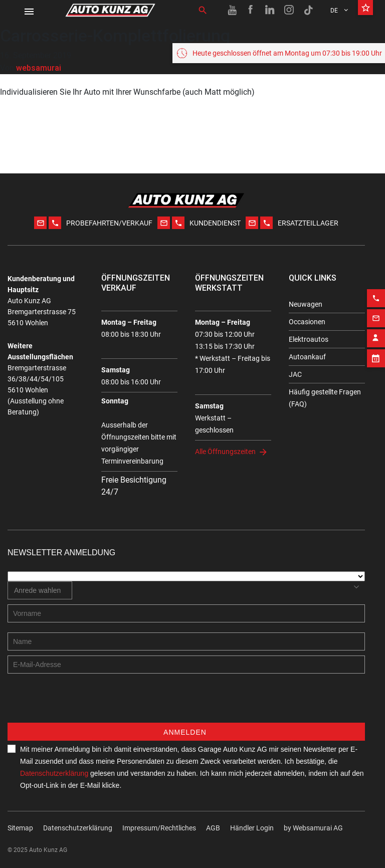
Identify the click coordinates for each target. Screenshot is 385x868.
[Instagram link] (289, 10)
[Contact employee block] (376, 331)
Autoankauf (307, 357)
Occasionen (307, 322)
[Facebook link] (251, 10)
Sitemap (20, 828)
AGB (213, 828)
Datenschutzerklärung (54, 773)
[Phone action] (376, 291)
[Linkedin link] (270, 10)
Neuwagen (306, 304)
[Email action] (376, 311)
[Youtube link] (232, 10)
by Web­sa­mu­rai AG (313, 828)
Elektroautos (309, 339)
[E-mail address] (186, 665)
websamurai (39, 68)
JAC (295, 374)
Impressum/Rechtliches (159, 828)
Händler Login (252, 828)
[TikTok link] (308, 10)
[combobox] (40, 590)
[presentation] (84, 703)
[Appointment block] (376, 351)
